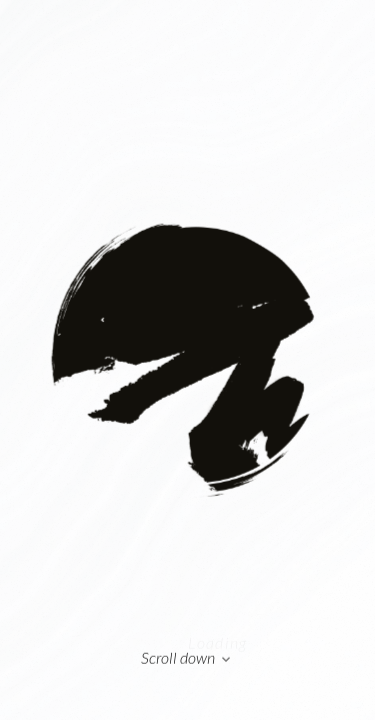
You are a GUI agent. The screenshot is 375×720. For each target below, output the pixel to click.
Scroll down (187, 659)
